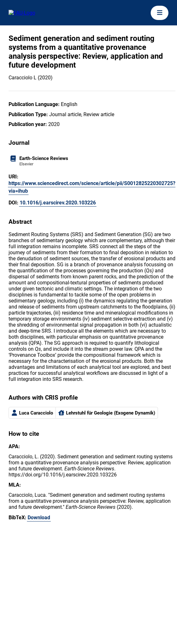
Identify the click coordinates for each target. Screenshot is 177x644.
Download (39, 518)
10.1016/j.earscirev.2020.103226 (58, 203)
